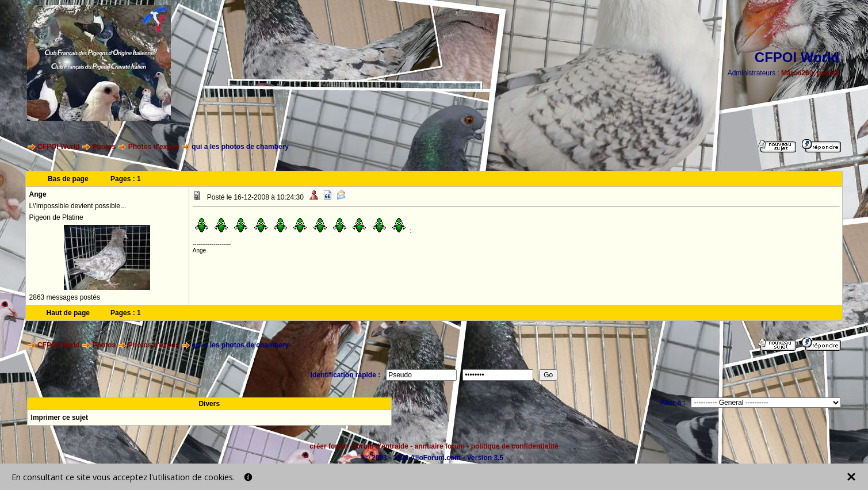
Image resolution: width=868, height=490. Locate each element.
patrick (828, 73)
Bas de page (68, 179)
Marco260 (797, 73)
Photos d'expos (154, 147)
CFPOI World (59, 147)
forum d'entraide (381, 446)
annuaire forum (440, 446)
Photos (104, 147)
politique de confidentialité (515, 446)
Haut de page (68, 313)
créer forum (329, 446)
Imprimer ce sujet (60, 418)
